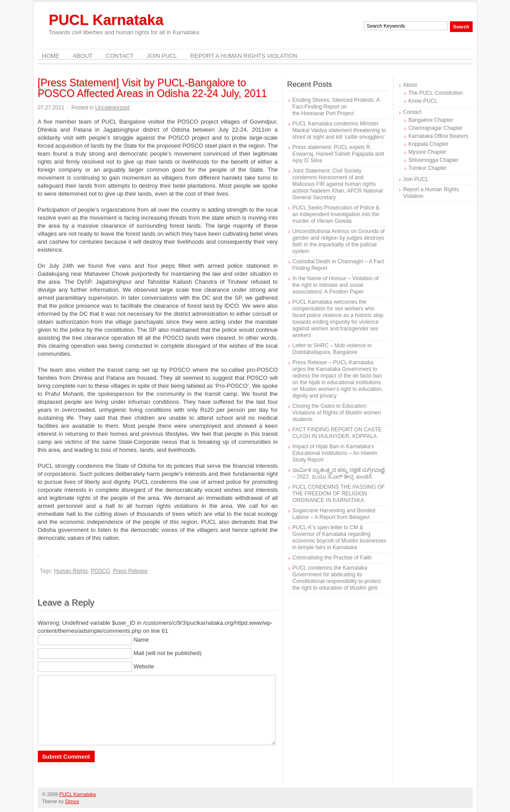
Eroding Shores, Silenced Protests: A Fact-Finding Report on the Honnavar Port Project (336, 107)
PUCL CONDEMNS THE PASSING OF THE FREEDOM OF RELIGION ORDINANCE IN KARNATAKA (339, 494)
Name (141, 640)
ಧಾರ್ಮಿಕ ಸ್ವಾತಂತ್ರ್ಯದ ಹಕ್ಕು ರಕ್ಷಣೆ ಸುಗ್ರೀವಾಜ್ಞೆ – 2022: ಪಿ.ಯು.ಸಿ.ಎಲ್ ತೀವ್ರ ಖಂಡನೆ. (339, 473)
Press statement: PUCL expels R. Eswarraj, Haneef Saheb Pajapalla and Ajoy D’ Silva (338, 154)
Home (51, 56)
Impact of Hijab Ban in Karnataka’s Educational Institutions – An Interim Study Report (335, 453)
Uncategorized (112, 108)
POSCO (100, 571)
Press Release (130, 571)
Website (144, 666)
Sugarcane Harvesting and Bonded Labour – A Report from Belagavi (334, 514)
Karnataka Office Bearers (439, 136)
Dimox (72, 801)
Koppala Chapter (429, 144)
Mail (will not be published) (167, 653)
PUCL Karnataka (106, 20)
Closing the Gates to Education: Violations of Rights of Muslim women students (337, 413)
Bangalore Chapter (431, 120)
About (83, 56)
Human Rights (71, 571)
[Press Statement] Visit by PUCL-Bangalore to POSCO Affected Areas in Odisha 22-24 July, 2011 (153, 88)
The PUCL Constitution (436, 93)
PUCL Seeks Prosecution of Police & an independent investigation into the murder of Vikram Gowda (336, 214)
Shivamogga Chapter (434, 160)
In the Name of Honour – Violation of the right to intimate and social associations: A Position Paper (336, 285)
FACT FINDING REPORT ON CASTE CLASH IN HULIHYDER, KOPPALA (337, 433)
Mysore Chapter (428, 152)
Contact (120, 56)
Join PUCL (162, 56)
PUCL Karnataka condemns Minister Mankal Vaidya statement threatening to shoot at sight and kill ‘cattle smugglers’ (339, 130)
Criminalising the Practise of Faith (332, 558)
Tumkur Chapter (428, 168)
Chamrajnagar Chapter (436, 128)
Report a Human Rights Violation (244, 56)
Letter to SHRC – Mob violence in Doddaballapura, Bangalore (332, 349)
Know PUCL (423, 101)
